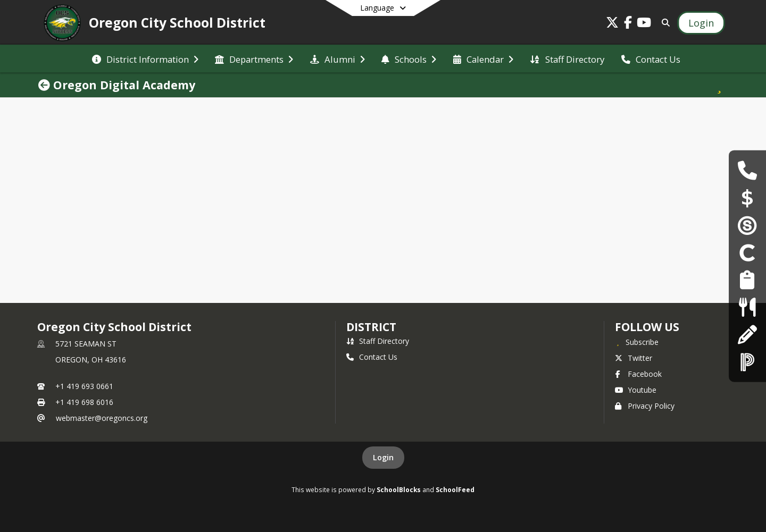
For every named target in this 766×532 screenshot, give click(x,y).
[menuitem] (145, 58)
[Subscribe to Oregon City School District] (637, 342)
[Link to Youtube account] (644, 24)
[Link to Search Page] (664, 23)
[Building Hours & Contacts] (747, 170)
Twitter (634, 358)
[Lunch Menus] (747, 307)
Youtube (636, 390)
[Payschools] (747, 197)
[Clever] (747, 252)
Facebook (638, 374)
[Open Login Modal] (701, 23)
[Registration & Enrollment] (747, 334)
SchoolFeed (455, 489)
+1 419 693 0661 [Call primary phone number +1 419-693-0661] (84, 386)
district (371, 327)
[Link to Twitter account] (612, 24)
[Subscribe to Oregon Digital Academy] (719, 85)
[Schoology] (747, 225)
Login (383, 457)
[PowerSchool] (747, 362)
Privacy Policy (645, 406)
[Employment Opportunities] (747, 280)
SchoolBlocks (399, 489)
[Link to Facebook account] (628, 24)
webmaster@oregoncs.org (102, 418)
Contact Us (372, 357)
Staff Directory (378, 341)
